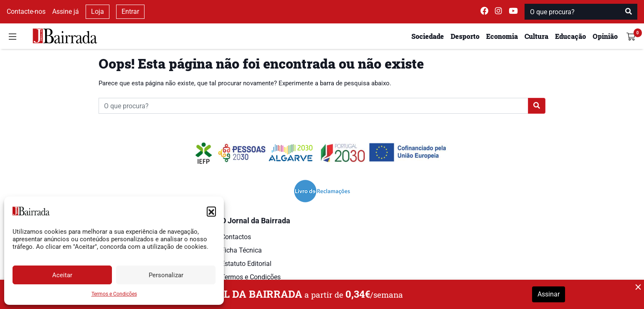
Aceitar (62, 275)
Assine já (66, 11)
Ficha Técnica (241, 250)
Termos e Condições (114, 294)
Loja (98, 11)
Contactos (236, 237)
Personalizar (166, 275)
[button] (211, 211)
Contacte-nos (26, 11)
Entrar (130, 11)
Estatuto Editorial (246, 264)
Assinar (549, 294)
